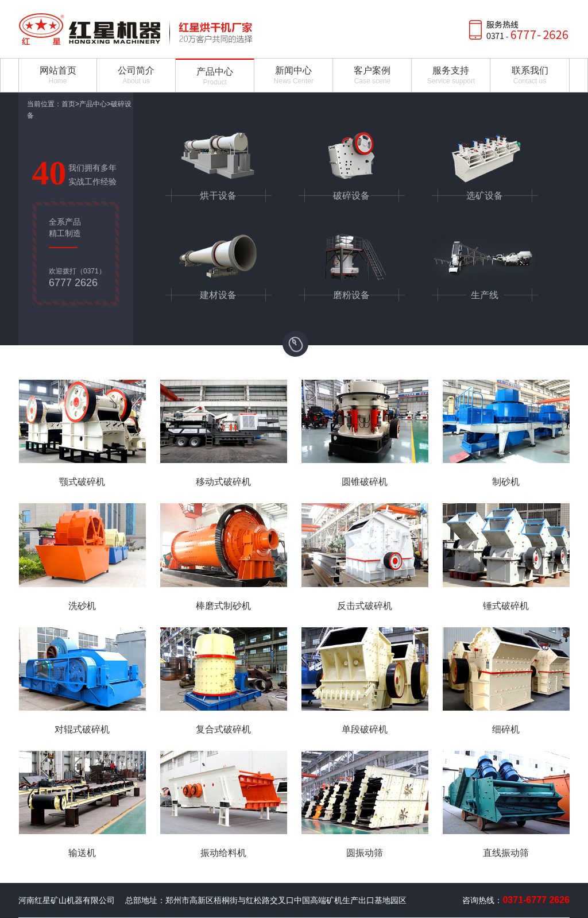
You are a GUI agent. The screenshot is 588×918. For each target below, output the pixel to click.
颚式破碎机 (82, 482)
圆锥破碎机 (365, 482)
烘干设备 (218, 196)
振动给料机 (223, 853)
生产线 (485, 295)
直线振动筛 (506, 853)
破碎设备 (351, 196)
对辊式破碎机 (82, 729)
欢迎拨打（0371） (77, 278)
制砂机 (506, 482)
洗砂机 (82, 606)
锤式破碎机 (506, 606)
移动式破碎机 (223, 482)
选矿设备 (485, 196)
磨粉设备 (351, 295)
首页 (68, 104)
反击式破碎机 (365, 606)
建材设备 (218, 295)
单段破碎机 (365, 729)
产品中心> (95, 104)
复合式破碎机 (223, 729)
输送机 (82, 853)
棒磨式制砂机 (223, 606)
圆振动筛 (365, 853)
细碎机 (506, 729)
